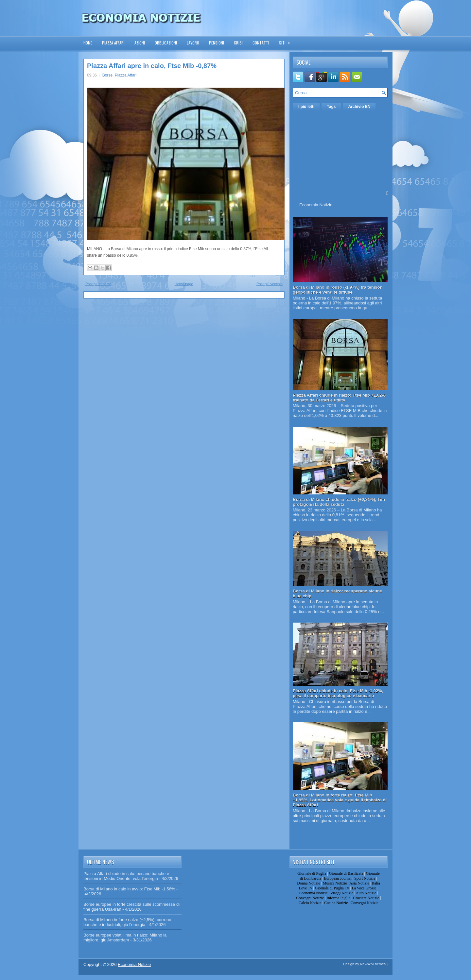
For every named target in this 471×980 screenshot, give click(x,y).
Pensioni (217, 43)
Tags (331, 107)
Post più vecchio (270, 284)
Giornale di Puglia (312, 873)
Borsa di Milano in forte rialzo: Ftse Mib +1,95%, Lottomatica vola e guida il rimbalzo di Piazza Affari (340, 800)
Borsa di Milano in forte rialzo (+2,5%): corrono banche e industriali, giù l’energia (127, 922)
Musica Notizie (335, 883)
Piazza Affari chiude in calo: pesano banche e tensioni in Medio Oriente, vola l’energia (126, 876)
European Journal (338, 878)
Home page (184, 284)
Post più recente (98, 284)
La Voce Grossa (364, 888)
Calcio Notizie (310, 903)
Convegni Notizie (310, 898)
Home (88, 43)
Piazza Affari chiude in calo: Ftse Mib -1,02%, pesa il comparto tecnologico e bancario (338, 693)
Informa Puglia (339, 898)
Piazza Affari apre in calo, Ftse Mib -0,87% (152, 66)
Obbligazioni (166, 43)
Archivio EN (359, 107)
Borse (107, 75)
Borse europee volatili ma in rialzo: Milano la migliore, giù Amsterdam (125, 937)
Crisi (238, 43)
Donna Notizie (308, 883)
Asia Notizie (359, 883)
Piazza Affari (113, 43)
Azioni (140, 43)
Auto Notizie (366, 893)
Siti (287, 41)
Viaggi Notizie (342, 893)
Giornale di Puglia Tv (332, 888)
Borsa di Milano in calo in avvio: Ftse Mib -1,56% (129, 889)
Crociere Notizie (366, 898)
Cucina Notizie (336, 903)
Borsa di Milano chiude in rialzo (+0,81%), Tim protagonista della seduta (339, 502)
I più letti (306, 107)
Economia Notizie (316, 205)
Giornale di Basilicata (346, 873)
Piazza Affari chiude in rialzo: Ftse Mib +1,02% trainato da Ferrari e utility (339, 398)
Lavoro (193, 43)
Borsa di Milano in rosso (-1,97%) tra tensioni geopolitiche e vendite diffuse (338, 290)
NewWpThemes (373, 964)
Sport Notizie (365, 878)
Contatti (261, 43)
